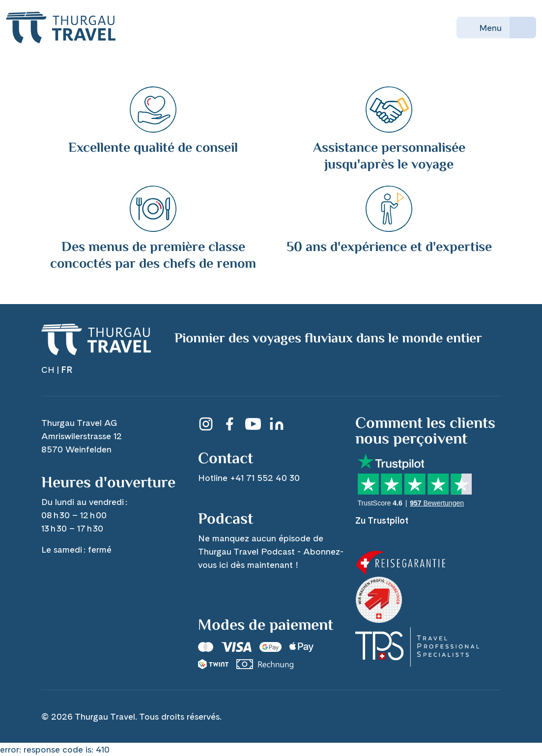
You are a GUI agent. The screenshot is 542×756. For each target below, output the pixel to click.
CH (48, 370)
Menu (483, 28)
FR (67, 370)
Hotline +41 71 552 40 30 (249, 478)
